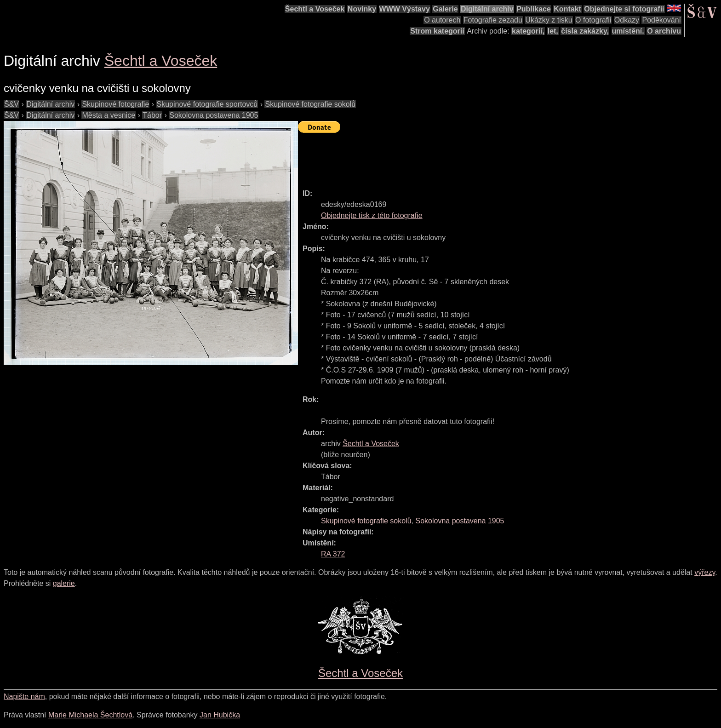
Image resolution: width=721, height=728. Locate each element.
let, (553, 31)
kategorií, (528, 31)
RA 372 (333, 554)
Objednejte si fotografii (624, 9)
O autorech (442, 20)
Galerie (445, 9)
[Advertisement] (465, 157)
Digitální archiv (487, 9)
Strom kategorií (437, 31)
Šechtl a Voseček (315, 9)
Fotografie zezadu (493, 20)
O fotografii (593, 20)
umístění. (628, 31)
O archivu (664, 31)
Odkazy (627, 20)
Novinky (362, 9)
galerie (64, 583)
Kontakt (567, 9)
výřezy (705, 572)
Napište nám (24, 696)
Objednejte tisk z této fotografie (372, 215)
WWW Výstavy (405, 9)
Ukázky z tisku (549, 20)
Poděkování (661, 20)
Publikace (534, 9)
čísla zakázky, (585, 31)
